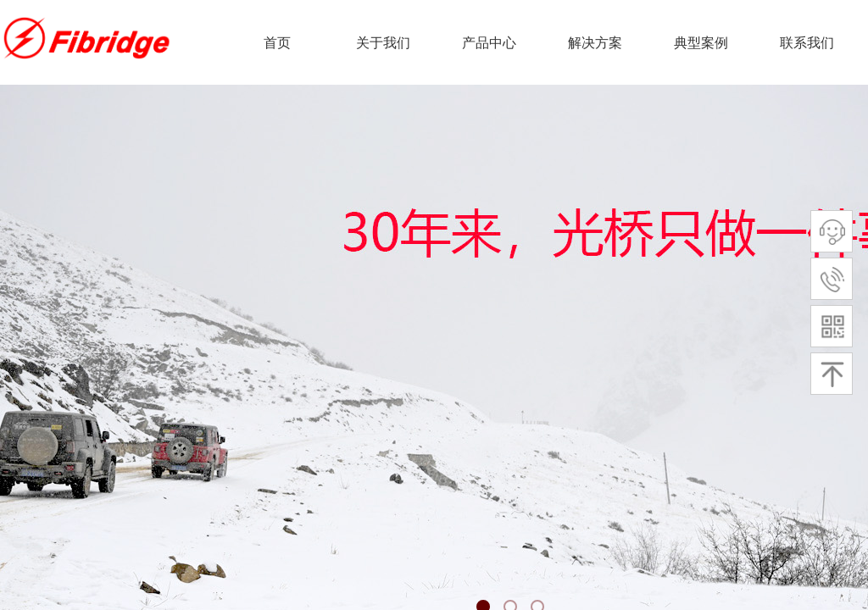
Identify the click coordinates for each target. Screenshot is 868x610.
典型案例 (701, 43)
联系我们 (807, 43)
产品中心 (489, 43)
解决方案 (595, 43)
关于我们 (383, 43)
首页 (277, 43)
